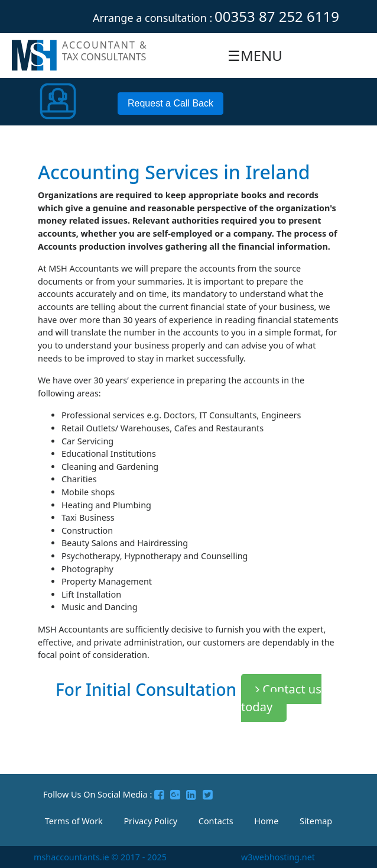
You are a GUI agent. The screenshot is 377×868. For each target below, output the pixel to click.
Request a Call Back (170, 103)
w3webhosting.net (278, 857)
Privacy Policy (150, 821)
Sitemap (316, 821)
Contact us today (281, 698)
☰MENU (255, 55)
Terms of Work (74, 821)
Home (266, 821)
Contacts (216, 821)
